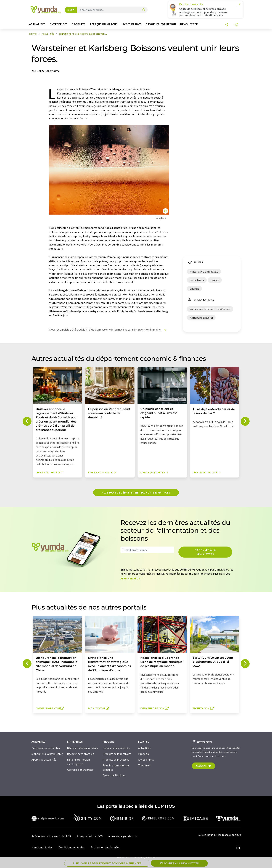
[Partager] (226, 25)
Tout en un (145, 765)
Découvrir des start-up (81, 754)
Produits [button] (79, 24)
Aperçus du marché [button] (104, 24)
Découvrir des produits (116, 748)
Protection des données (105, 847)
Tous (70, 10)
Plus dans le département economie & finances (136, 492)
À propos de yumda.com (123, 836)
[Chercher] (144, 10)
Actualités (144, 748)
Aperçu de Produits (114, 775)
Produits (143, 754)
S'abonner (204, 766)
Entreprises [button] (59, 24)
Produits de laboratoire (117, 754)
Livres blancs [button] (132, 24)
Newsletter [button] (189, 24)
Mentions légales (42, 847)
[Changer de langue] (236, 25)
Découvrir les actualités (46, 748)
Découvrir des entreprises (82, 748)
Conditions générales (72, 847)
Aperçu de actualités (44, 759)
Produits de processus (116, 759)
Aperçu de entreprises (80, 770)
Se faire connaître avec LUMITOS (51, 836)
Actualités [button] (37, 24)
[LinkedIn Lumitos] (238, 847)
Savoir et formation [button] (161, 24)
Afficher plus (133, 578)
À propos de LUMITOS (90, 836)
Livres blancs (146, 759)
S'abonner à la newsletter (205, 552)
